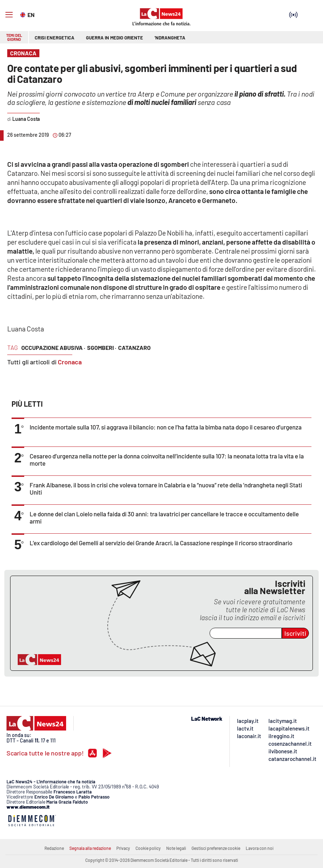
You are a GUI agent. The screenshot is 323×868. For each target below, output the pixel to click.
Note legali (176, 848)
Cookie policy (148, 848)
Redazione (54, 848)
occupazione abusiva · (53, 348)
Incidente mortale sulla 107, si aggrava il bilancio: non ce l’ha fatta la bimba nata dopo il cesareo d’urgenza (166, 427)
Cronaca (70, 362)
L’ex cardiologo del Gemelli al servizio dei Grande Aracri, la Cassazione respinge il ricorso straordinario (161, 543)
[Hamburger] (9, 15)
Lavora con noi (260, 848)
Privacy (123, 848)
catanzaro (134, 348)
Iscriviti (295, 633)
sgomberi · (102, 348)
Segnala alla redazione (90, 848)
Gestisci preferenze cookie (216, 848)
